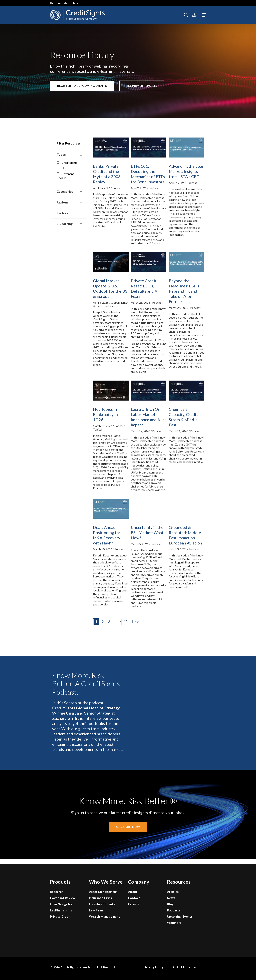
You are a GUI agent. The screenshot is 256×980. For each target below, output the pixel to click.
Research (57, 892)
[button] (204, 15)
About (133, 892)
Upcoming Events (180, 916)
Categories (69, 192)
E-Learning (69, 224)
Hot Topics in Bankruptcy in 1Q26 (105, 414)
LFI (61, 168)
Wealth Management (104, 916)
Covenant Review (65, 176)
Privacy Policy (154, 967)
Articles (173, 892)
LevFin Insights (61, 910)
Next (136, 622)
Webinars (174, 923)
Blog (170, 904)
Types (69, 155)
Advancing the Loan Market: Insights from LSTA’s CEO (186, 171)
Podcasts (174, 910)
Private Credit (60, 916)
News (171, 898)
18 (125, 622)
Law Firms (96, 910)
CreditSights (67, 163)
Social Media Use (184, 967)
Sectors (69, 213)
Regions (69, 202)
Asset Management (103, 892)
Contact (134, 898)
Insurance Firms (100, 898)
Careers (134, 904)
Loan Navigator (61, 904)
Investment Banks (102, 904)
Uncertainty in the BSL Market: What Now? (147, 532)
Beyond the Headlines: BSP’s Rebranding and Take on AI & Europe (184, 291)
